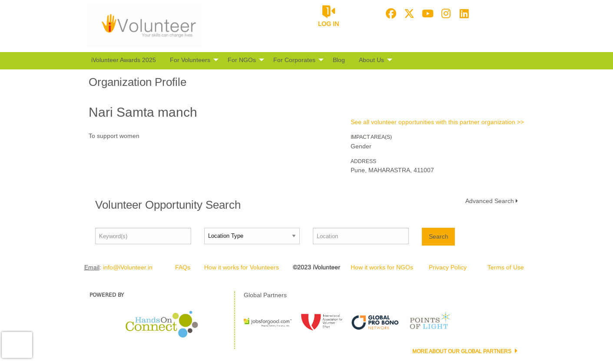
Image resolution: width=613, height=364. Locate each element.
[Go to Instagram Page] (444, 13)
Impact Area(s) (371, 137)
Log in (328, 24)
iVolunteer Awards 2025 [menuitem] (124, 60)
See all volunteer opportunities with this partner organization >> (437, 122)
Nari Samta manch (143, 112)
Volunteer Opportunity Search (168, 205)
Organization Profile (138, 82)
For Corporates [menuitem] (294, 60)
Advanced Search (490, 201)
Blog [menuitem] (339, 60)
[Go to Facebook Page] (390, 13)
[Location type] (252, 236)
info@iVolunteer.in (128, 267)
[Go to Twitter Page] (408, 13)
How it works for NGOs (382, 267)
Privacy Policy (448, 267)
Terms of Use (506, 267)
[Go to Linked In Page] (463, 13)
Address (363, 161)
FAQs (183, 267)
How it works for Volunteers (242, 267)
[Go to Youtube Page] (426, 13)
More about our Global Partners (462, 351)
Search (439, 236)
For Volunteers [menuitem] (190, 60)
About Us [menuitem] (371, 60)
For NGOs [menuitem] (242, 60)
